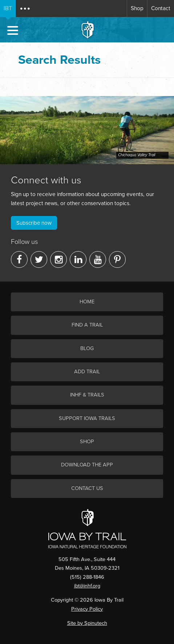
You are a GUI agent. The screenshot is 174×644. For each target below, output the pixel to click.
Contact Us (87, 488)
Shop (137, 8)
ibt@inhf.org (87, 586)
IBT (8, 8)
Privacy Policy (87, 609)
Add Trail (87, 372)
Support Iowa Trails (87, 418)
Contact (161, 8)
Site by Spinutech (87, 623)
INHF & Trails (87, 395)
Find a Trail (87, 325)
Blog (87, 348)
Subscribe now (34, 223)
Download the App (87, 465)
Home (87, 302)
